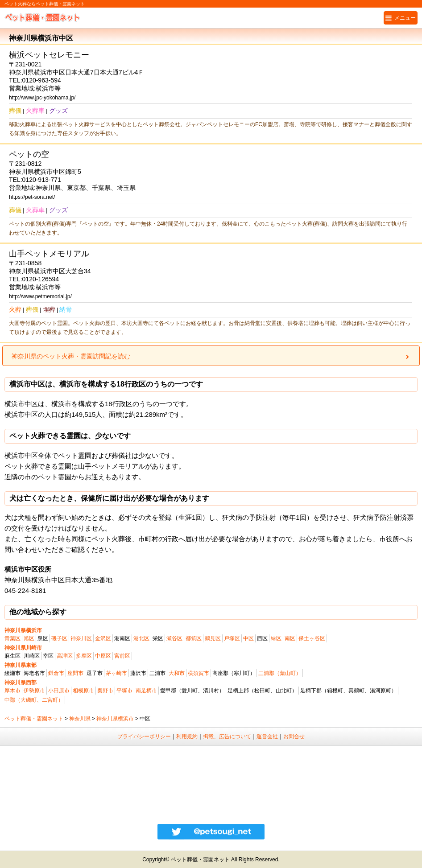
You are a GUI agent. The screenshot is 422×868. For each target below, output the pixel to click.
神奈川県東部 (21, 665)
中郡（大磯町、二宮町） (34, 700)
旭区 (29, 638)
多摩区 (84, 656)
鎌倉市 (56, 673)
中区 (248, 638)
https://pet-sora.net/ (32, 197)
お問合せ (294, 736)
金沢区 (103, 638)
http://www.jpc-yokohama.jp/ (42, 98)
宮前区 (122, 656)
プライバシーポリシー (144, 736)
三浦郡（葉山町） (280, 673)
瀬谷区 (174, 638)
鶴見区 (213, 638)
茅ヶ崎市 (116, 673)
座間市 (75, 673)
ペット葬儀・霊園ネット (34, 719)
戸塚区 (232, 638)
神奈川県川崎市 (23, 648)
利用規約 (187, 736)
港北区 (141, 638)
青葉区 (12, 638)
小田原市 (59, 691)
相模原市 (83, 691)
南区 (290, 638)
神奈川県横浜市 (23, 630)
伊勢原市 (34, 691)
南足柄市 (146, 691)
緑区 (276, 638)
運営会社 (267, 736)
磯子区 (59, 638)
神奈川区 (81, 638)
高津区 (65, 656)
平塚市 (124, 691)
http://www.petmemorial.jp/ (40, 296)
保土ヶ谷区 (312, 638)
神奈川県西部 (21, 683)
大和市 (177, 673)
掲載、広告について (227, 736)
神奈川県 (80, 719)
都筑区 (194, 638)
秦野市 (105, 691)
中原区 (103, 656)
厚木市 (12, 691)
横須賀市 (199, 673)
